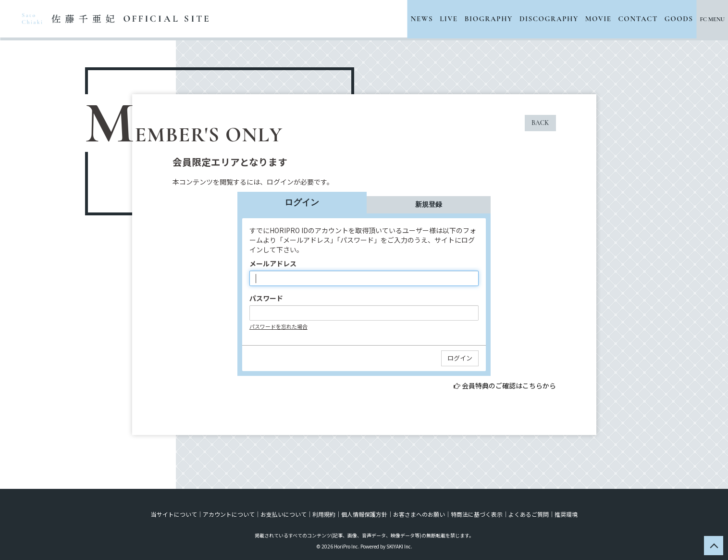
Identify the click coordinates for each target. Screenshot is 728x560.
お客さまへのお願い (419, 514)
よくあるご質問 (529, 514)
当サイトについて (174, 514)
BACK (540, 123)
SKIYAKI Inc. (399, 546)
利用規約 (324, 514)
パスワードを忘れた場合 (278, 326)
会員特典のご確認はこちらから (509, 386)
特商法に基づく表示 (477, 514)
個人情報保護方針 (364, 514)
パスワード (266, 298)
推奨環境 (566, 514)
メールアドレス (273, 263)
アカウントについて (229, 514)
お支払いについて (284, 514)
